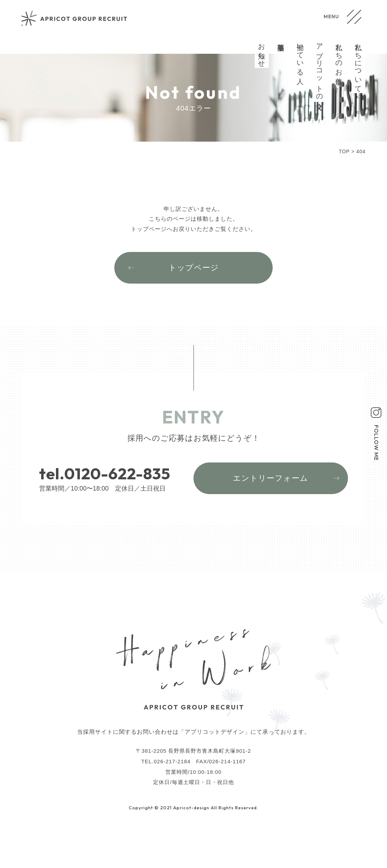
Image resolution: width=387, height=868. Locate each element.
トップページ (194, 268)
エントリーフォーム (271, 478)
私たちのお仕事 (339, 56)
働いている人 (300, 56)
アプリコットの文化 (320, 69)
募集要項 (281, 39)
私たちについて (359, 64)
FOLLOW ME (376, 443)
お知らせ (262, 51)
